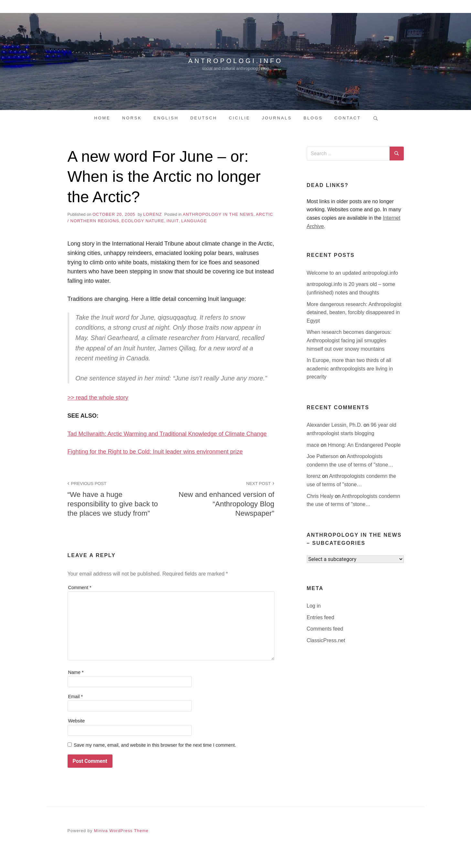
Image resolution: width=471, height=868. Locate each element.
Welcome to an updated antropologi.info (353, 273)
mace (314, 445)
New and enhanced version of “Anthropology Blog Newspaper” (226, 498)
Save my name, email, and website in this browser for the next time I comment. (155, 745)
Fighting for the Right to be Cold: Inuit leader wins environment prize (155, 452)
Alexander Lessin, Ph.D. (335, 425)
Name (76, 672)
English (166, 118)
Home (102, 118)
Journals (277, 118)
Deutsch (204, 118)
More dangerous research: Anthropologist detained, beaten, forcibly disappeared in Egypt (354, 313)
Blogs (313, 118)
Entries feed (321, 617)
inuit (173, 221)
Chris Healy (321, 496)
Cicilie (240, 118)
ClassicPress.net (326, 640)
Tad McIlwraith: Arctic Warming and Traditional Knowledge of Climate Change (167, 434)
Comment (80, 588)
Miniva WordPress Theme (121, 831)
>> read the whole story (98, 398)
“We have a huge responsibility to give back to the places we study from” (116, 498)
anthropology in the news (218, 214)
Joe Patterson (323, 456)
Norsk (132, 118)
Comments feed (325, 629)
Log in (314, 606)
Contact (348, 118)
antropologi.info (236, 60)
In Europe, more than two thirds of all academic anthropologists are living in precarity (350, 368)
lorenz (153, 214)
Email (76, 697)
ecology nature (143, 221)
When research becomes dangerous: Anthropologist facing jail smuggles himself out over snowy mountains (349, 340)
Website (77, 721)
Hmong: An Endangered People (364, 445)
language (194, 221)
